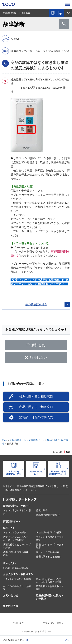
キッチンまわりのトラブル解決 (50, 538)
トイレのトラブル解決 (15, 532)
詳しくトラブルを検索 (48, 552)
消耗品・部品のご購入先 (36, 417)
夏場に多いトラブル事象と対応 (50, 546)
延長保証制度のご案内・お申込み (50, 597)
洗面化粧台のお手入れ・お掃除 (50, 588)
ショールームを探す (60, 13)
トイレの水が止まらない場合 (17, 512)
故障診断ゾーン (37, 440)
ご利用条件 (18, 623)
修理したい (9, 528)
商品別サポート (12, 522)
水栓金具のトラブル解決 (49, 532)
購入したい (9, 563)
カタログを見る (53, 13)
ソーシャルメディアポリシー (36, 631)
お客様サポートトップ (21, 499)
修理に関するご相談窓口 (36, 396)
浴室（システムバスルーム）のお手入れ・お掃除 (49, 580)
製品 (50, 440)
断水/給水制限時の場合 (48, 515)
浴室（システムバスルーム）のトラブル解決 (16, 538)
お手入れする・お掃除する (18, 574)
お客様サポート (18, 440)
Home (5, 440)
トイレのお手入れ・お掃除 (17, 579)
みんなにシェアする (14, 640)
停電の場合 (42, 510)
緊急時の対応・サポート (17, 506)
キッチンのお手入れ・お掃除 (17, 588)
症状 (56, 440)
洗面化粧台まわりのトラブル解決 (17, 546)
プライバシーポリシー (54, 623)
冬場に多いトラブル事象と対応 (17, 554)
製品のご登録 (11, 606)
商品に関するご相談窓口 (36, 407)
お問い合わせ (11, 595)
